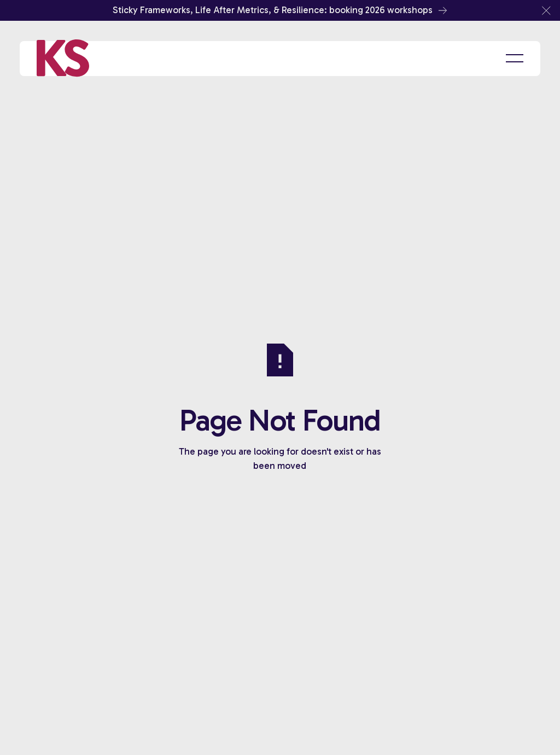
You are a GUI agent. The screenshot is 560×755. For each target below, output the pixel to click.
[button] (546, 10)
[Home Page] (63, 59)
